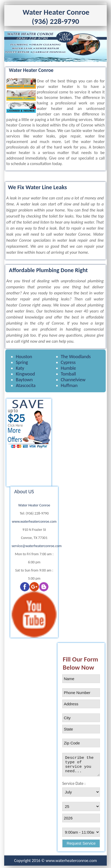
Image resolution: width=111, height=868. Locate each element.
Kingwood (25, 374)
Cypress (68, 362)
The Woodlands (76, 357)
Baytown (24, 380)
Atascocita (26, 385)
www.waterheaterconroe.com (34, 522)
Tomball (68, 374)
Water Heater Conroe (34, 505)
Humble (69, 368)
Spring (22, 362)
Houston (24, 357)
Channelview (73, 380)
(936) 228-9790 (55, 21)
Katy (20, 368)
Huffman (69, 385)
